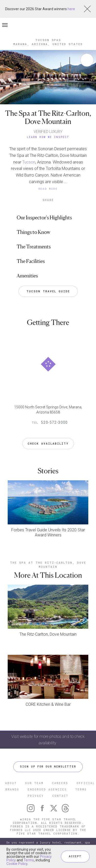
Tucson (29, 162)
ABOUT (11, 783)
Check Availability (48, 443)
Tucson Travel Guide (48, 291)
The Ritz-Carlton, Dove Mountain (48, 634)
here (71, 9)
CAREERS (60, 783)
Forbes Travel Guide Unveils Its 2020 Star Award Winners (48, 532)
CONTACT (60, 796)
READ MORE (48, 189)
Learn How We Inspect (48, 137)
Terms (29, 860)
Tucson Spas (48, 40)
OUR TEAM (34, 783)
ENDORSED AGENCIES (47, 789)
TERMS (81, 789)
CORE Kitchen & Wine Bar (48, 704)
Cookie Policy (17, 864)
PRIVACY (36, 796)
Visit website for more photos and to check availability (48, 740)
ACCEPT (75, 856)
